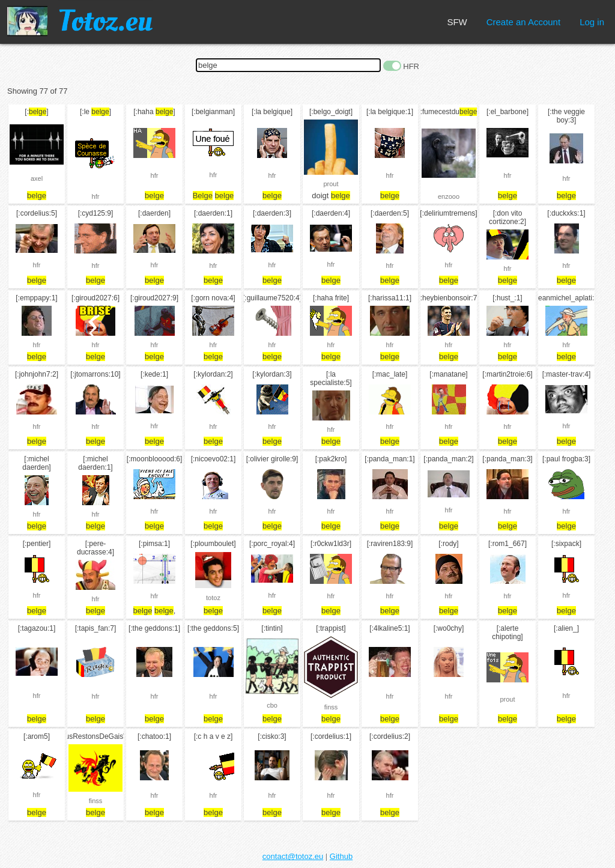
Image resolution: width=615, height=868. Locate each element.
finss (331, 707)
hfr (96, 196)
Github (341, 856)
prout (331, 184)
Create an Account (523, 22)
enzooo (449, 196)
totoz (213, 598)
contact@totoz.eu (293, 856)
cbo (272, 705)
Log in (592, 22)
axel (37, 178)
